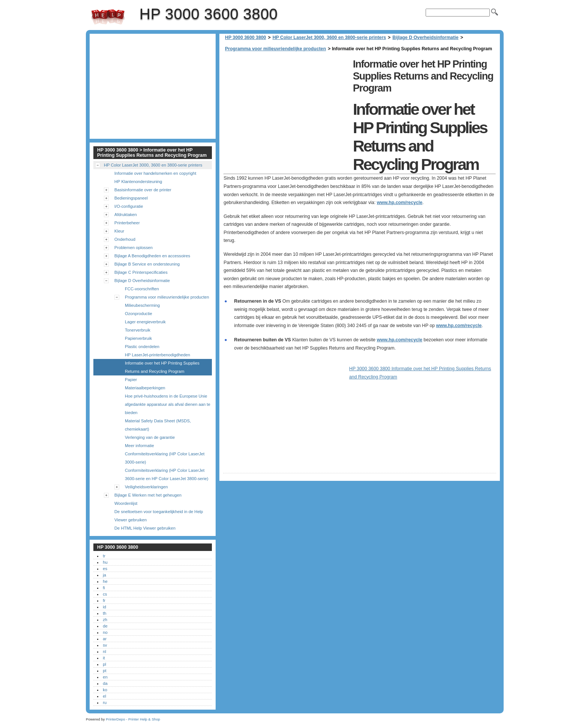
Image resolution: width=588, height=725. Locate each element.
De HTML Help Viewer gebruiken (145, 528)
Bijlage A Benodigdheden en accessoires (152, 256)
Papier (131, 380)
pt (104, 671)
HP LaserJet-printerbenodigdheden (157, 355)
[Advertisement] (286, 109)
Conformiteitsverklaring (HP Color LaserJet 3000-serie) (165, 458)
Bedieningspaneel (131, 198)
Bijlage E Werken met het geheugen (148, 495)
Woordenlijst (126, 503)
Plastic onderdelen (142, 347)
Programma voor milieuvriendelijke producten (275, 49)
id (104, 607)
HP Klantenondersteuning (138, 182)
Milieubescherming (142, 305)
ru (105, 702)
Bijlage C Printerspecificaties (141, 272)
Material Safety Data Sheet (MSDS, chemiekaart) (158, 425)
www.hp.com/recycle (400, 203)
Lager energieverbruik (145, 322)
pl (104, 664)
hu (105, 562)
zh (105, 620)
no (105, 632)
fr (104, 600)
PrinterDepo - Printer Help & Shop (133, 719)
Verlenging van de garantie (150, 437)
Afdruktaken (126, 215)
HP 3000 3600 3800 (108, 17)
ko (105, 690)
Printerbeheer (127, 223)
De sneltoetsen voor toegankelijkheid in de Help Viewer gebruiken (159, 516)
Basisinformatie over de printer (143, 190)
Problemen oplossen (133, 248)
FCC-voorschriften (142, 289)
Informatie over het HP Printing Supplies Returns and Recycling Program (162, 367)
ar (105, 639)
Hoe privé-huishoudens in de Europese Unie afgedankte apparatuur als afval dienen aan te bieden (168, 404)
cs (105, 594)
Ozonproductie (139, 314)
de (105, 626)
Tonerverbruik (138, 330)
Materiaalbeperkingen (145, 388)
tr (104, 556)
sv (105, 645)
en (105, 677)
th (104, 613)
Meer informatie (139, 446)
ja (104, 575)
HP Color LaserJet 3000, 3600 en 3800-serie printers (329, 38)
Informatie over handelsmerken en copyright (155, 173)
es (105, 569)
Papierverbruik (138, 338)
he (105, 581)
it (104, 658)
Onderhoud (125, 239)
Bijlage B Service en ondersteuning (147, 264)
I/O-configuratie (129, 206)
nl (104, 651)
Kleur (119, 231)
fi (104, 588)
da (105, 683)
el (104, 696)
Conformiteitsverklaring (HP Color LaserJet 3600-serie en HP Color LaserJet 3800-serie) (166, 474)
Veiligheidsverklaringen (146, 487)
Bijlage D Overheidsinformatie (426, 38)
